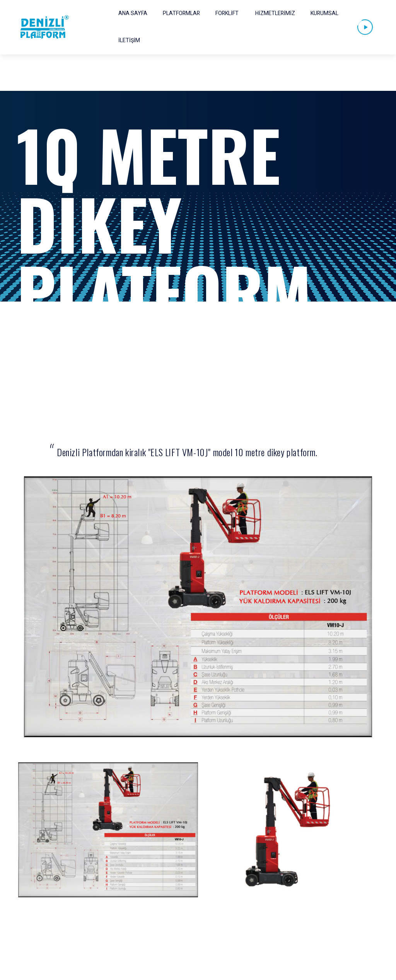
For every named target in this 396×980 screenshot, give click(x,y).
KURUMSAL (324, 13)
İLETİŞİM (129, 40)
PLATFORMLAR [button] (181, 13)
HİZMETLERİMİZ (275, 13)
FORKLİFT (227, 13)
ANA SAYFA (133, 13)
